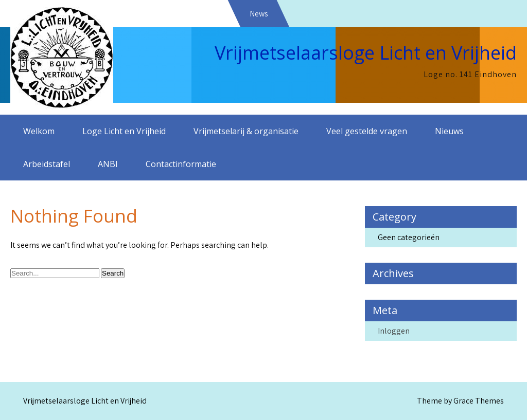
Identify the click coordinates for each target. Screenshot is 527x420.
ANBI (108, 164)
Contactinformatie (181, 164)
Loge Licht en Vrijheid (124, 131)
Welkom (39, 131)
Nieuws (449, 131)
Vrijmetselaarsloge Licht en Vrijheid (366, 53)
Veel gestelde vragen (367, 131)
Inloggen (394, 331)
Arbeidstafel (47, 164)
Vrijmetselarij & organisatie (246, 131)
